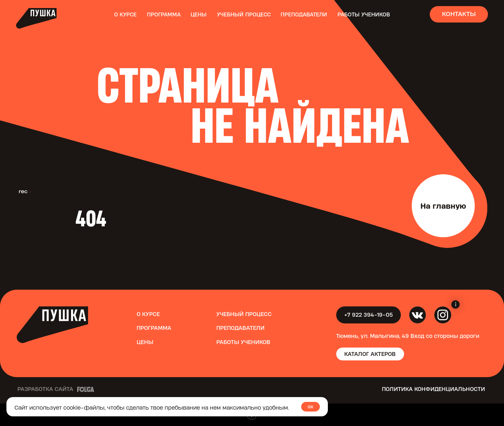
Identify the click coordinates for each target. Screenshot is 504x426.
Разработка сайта (45, 389)
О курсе (125, 14)
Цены (199, 14)
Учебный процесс (244, 14)
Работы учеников (364, 14)
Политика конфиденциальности (433, 389)
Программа (164, 14)
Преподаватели (304, 14)
